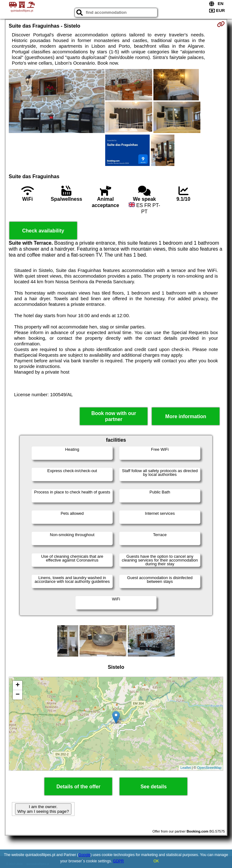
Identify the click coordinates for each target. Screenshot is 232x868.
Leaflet (186, 768)
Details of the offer (78, 787)
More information (186, 416)
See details (154, 787)
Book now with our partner (114, 416)
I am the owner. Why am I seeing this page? (43, 809)
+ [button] (18, 685)
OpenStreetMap (209, 768)
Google (84, 855)
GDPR (119, 861)
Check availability (43, 231)
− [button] (18, 695)
